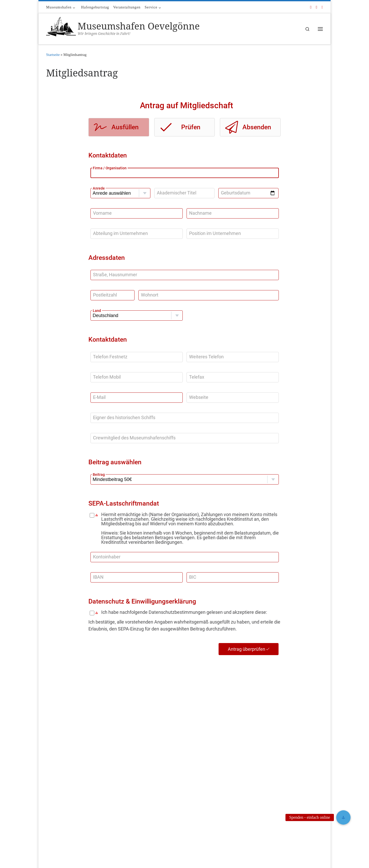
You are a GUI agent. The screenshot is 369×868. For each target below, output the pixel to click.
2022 (144, 800)
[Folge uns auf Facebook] (311, 7)
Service (51, 799)
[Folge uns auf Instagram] (322, 7)
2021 (144, 808)
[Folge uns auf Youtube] (316, 7)
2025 (144, 778)
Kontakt (52, 789)
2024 (144, 785)
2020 (144, 815)
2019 (144, 823)
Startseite (53, 55)
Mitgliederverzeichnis (156, 753)
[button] (343, 817)
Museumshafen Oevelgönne (81, 849)
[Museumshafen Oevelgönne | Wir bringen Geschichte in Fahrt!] (61, 28)
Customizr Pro (77, 857)
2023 (144, 793)
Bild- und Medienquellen (64, 769)
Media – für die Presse (62, 779)
